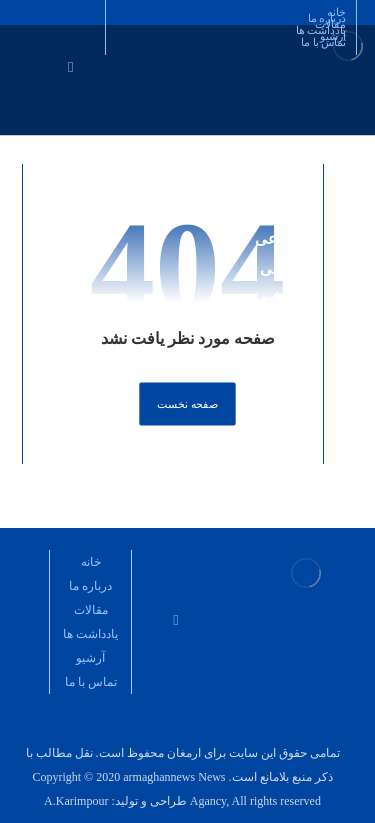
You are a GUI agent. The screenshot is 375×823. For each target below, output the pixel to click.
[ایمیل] (70, 65)
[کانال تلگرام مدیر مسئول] (164, 564)
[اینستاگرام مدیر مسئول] (93, 55)
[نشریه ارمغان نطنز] (187, 564)
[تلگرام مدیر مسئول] (210, 564)
